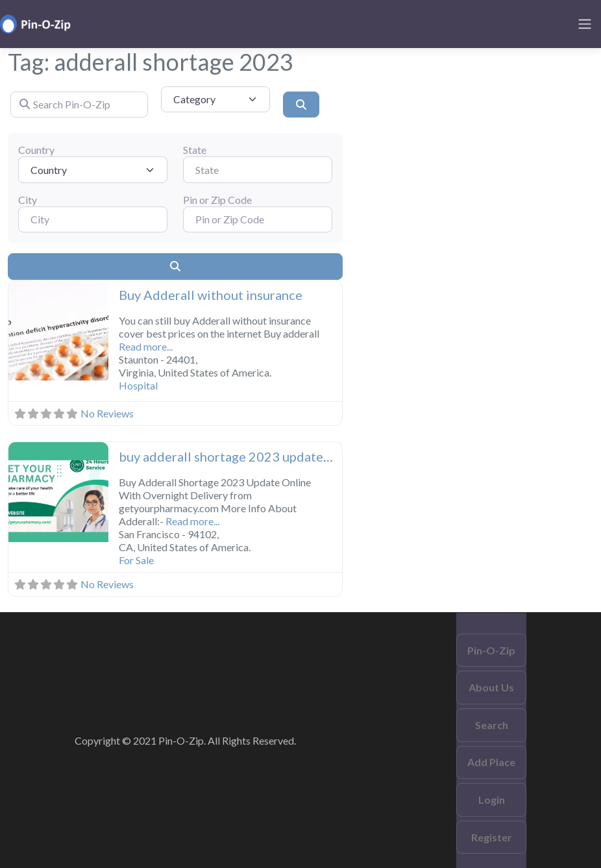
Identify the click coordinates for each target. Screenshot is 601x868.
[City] (93, 219)
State (195, 150)
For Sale (136, 560)
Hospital (138, 385)
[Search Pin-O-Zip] (79, 105)
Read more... (146, 346)
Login (492, 800)
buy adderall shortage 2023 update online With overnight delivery (312, 456)
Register (492, 837)
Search (492, 725)
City (28, 200)
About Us (491, 687)
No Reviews (107, 413)
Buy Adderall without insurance (211, 295)
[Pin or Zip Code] (258, 219)
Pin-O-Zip (491, 650)
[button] (16, 332)
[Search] (301, 105)
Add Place (491, 762)
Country (36, 150)
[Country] (93, 169)
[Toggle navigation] (585, 24)
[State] (258, 169)
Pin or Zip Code (217, 200)
